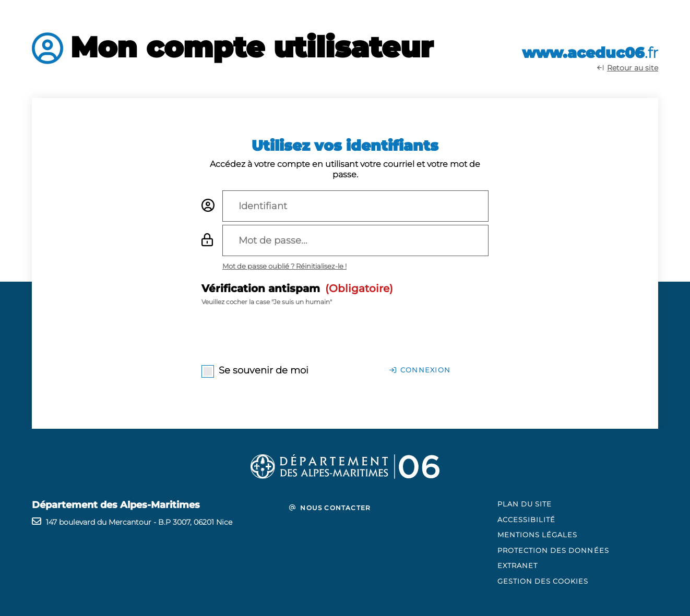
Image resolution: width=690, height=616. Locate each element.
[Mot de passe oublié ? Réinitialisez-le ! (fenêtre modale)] (284, 266)
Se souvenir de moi (264, 370)
